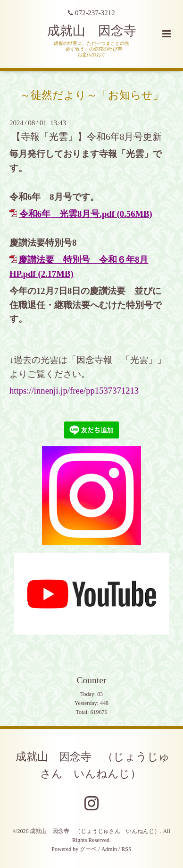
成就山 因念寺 (92, 31)
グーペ (88, 849)
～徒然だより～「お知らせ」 (92, 95)
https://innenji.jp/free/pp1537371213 (74, 391)
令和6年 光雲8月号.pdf (67, 214)
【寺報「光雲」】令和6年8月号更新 (87, 137)
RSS (126, 849)
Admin (109, 849)
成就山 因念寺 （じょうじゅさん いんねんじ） (93, 765)
